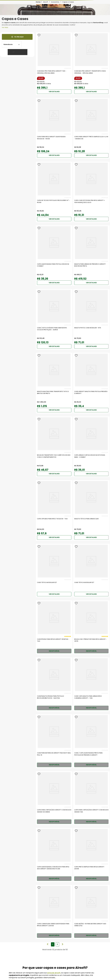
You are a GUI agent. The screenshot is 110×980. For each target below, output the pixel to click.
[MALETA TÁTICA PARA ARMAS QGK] (91, 510)
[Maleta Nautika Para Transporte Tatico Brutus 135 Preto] (54, 383)
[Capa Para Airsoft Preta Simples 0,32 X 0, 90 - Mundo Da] (91, 128)
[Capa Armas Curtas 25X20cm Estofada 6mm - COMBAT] (91, 447)
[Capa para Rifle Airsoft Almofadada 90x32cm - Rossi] (54, 128)
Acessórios (55, 2)
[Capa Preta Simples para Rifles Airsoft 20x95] (91, 855)
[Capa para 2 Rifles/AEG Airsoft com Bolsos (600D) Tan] (91, 798)
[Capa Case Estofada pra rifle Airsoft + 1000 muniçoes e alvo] (91, 192)
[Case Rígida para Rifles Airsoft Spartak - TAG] (54, 627)
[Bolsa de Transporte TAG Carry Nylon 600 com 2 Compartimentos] (54, 447)
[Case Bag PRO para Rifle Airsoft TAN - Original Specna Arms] (54, 64)
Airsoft (46, 2)
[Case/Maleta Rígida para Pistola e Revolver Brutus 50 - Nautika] (54, 684)
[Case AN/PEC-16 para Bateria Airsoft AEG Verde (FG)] (91, 912)
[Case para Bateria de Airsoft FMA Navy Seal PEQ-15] (54, 741)
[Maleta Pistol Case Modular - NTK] (91, 319)
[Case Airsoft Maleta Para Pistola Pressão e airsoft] (91, 383)
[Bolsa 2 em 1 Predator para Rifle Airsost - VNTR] (91, 627)
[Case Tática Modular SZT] (54, 571)
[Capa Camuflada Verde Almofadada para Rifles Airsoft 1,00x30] (54, 912)
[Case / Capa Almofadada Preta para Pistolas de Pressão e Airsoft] (91, 741)
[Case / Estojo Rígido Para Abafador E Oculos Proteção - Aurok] (54, 319)
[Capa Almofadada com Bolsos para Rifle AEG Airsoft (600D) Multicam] (54, 855)
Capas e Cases (68, 2)
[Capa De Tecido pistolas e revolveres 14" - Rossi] (54, 192)
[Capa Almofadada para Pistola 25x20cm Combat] (54, 256)
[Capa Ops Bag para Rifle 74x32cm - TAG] (54, 510)
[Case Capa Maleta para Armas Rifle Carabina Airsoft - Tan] (91, 684)
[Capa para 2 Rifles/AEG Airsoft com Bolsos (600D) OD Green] (54, 798)
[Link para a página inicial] (38, 2)
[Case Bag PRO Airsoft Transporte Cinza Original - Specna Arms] (91, 64)
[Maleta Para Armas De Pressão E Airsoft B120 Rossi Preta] (91, 256)
